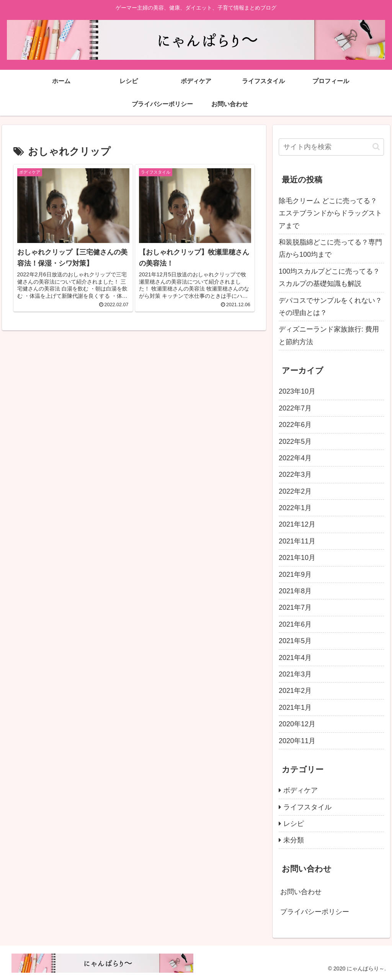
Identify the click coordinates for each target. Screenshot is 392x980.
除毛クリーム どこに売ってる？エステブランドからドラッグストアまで (330, 213)
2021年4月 (295, 658)
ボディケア (301, 790)
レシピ (294, 824)
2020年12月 (297, 724)
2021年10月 (297, 558)
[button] (376, 147)
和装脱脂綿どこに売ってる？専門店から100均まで (330, 248)
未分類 (294, 840)
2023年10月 (297, 391)
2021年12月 (297, 524)
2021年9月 (295, 575)
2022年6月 (295, 425)
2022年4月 (295, 458)
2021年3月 (295, 674)
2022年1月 (295, 508)
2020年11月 (297, 741)
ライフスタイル (307, 807)
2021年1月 (295, 708)
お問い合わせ (301, 892)
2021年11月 (297, 541)
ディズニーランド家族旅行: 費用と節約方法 (329, 335)
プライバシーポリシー (315, 912)
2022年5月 (295, 442)
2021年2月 (295, 691)
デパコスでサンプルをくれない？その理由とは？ (330, 307)
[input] (331, 147)
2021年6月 (295, 624)
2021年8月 (295, 591)
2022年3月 (295, 474)
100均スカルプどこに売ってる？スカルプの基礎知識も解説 (329, 277)
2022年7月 (295, 408)
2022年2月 (295, 491)
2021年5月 (295, 641)
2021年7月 (295, 607)
